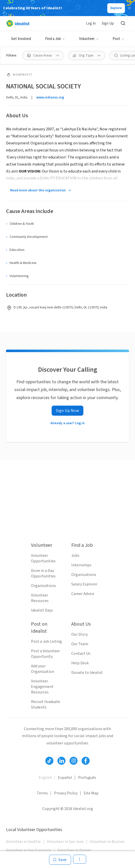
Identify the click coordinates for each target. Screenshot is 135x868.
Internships (81, 565)
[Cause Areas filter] (43, 56)
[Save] (60, 860)
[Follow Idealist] (49, 761)
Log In (91, 23)
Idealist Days (42, 610)
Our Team (80, 644)
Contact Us (81, 654)
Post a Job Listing (46, 641)
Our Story (79, 634)
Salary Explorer (84, 584)
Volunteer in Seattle (23, 842)
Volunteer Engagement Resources (42, 687)
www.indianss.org (50, 97)
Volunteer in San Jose (65, 842)
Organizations (43, 586)
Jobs (75, 556)
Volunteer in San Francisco (29, 850)
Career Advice (83, 594)
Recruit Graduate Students (46, 704)
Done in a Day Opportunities (43, 573)
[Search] (123, 23)
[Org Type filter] (87, 56)
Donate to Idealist (87, 673)
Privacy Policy (66, 793)
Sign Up (108, 23)
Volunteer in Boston (107, 842)
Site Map (91, 793)
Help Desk (80, 663)
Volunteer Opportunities (43, 558)
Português (87, 778)
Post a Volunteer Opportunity (45, 654)
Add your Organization (43, 669)
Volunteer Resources (40, 598)
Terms (42, 793)
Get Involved (21, 39)
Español (65, 778)
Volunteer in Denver (74, 850)
